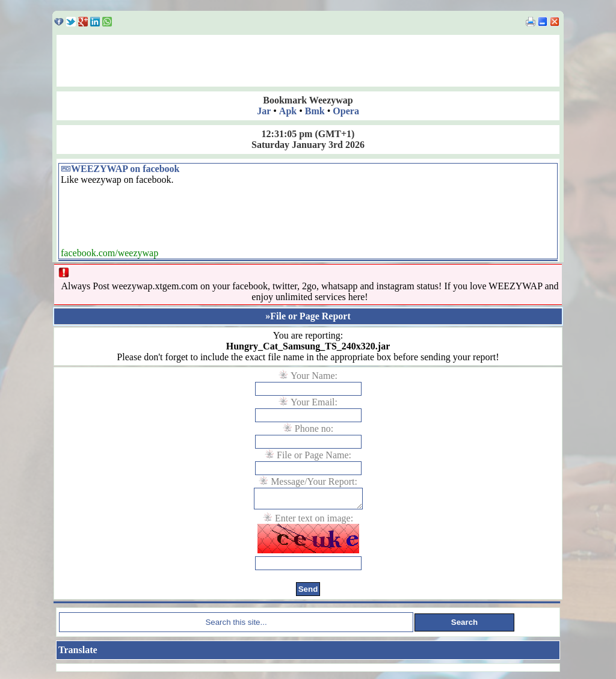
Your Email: (314, 402)
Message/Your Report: (314, 481)
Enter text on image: (314, 522)
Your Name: (314, 376)
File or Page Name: (314, 455)
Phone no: (314, 429)
